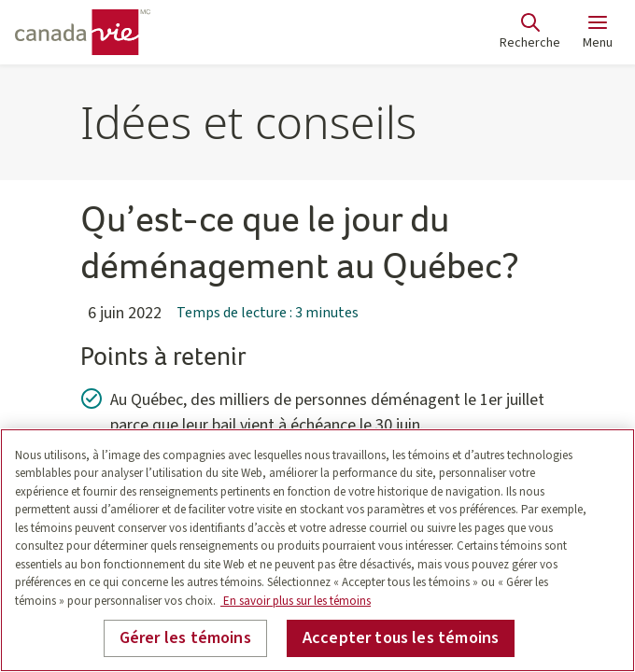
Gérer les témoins (185, 638)
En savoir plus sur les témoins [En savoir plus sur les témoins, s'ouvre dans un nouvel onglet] (296, 601)
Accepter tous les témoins (401, 638)
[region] (317, 550)
